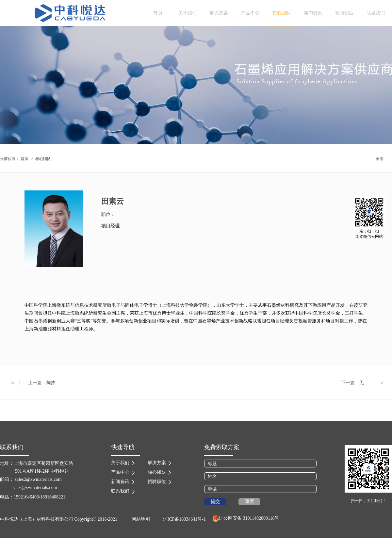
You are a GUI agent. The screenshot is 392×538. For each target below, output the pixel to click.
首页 (158, 13)
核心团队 (43, 159)
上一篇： (42, 383)
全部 (380, 159)
